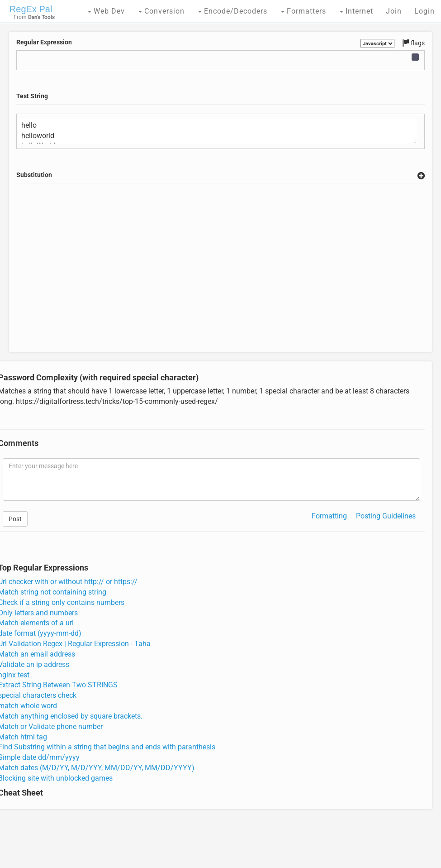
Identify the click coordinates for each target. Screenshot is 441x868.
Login (424, 11)
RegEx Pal (31, 9)
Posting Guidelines (386, 516)
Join (394, 11)
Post (15, 519)
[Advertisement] (221, 278)
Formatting (329, 516)
